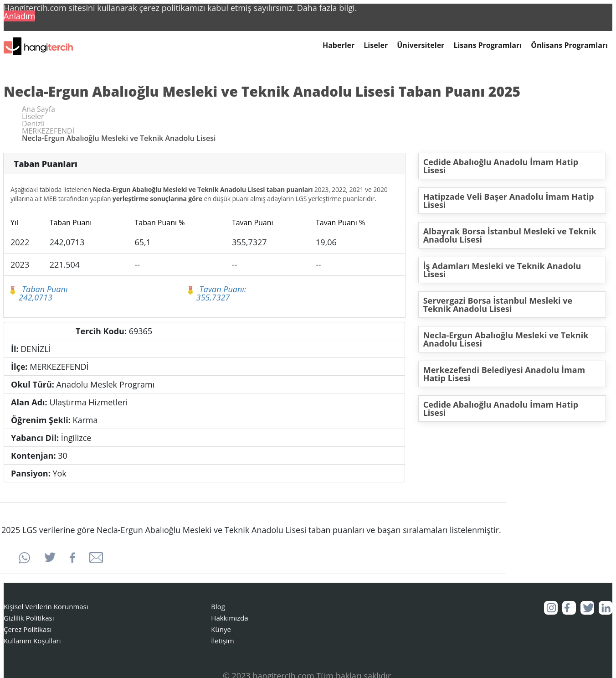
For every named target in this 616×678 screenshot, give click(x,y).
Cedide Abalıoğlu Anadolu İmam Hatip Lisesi (501, 166)
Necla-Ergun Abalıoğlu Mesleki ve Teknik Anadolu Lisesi (506, 339)
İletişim (222, 641)
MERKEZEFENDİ (48, 131)
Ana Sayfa (38, 109)
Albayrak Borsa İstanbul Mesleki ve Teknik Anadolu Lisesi (510, 235)
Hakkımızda (229, 618)
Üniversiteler (421, 45)
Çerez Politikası (28, 629)
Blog (218, 606)
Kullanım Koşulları (32, 641)
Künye (221, 629)
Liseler (376, 45)
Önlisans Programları (569, 45)
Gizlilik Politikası (29, 618)
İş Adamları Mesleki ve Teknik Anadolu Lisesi (502, 270)
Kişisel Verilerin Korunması (46, 606)
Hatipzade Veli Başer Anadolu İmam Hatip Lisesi (509, 201)
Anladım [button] (19, 16)
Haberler (339, 45)
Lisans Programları (488, 45)
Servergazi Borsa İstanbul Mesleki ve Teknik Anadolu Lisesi (498, 305)
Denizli (33, 124)
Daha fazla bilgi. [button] (327, 8)
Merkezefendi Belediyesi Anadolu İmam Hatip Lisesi (504, 374)
